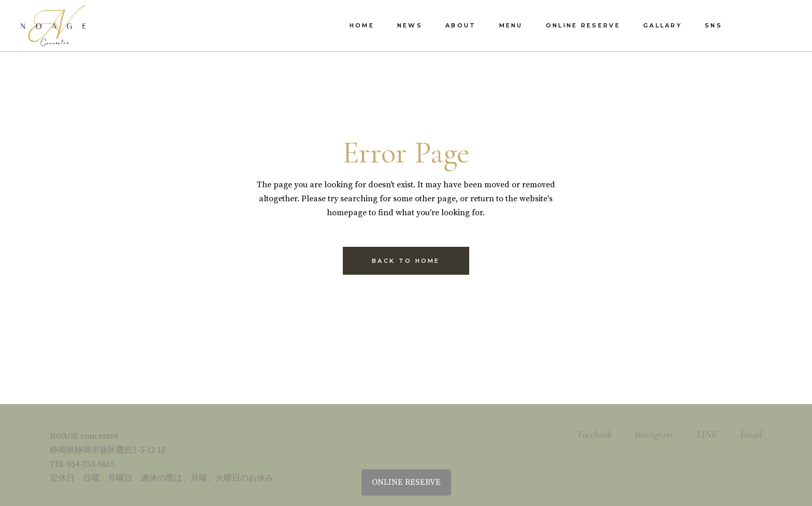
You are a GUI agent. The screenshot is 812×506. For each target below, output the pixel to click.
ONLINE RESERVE (406, 482)
